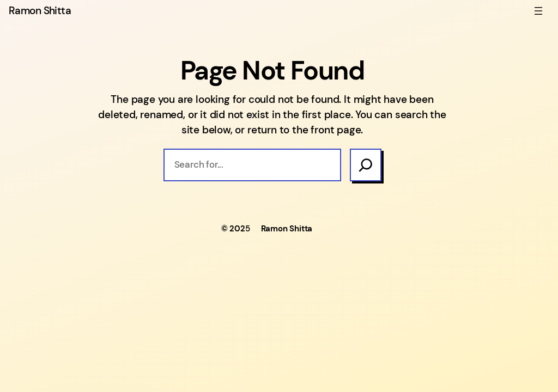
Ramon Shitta (40, 11)
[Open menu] (538, 11)
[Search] (366, 165)
